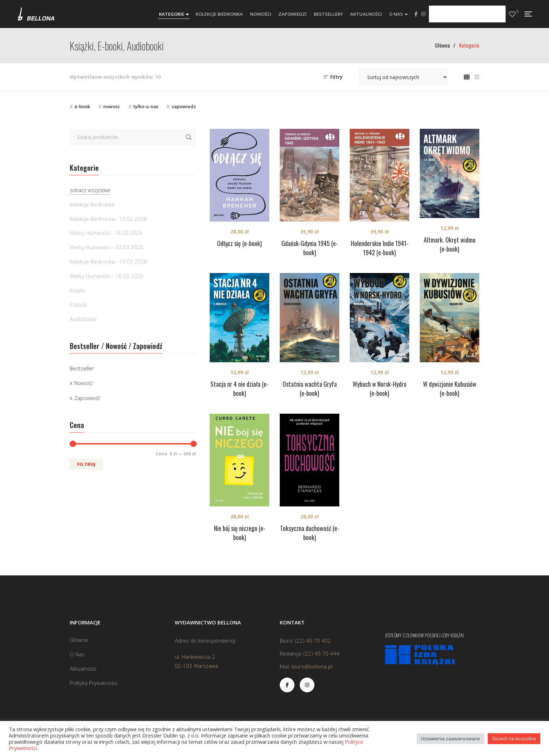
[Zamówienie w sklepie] (403, 77)
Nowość (84, 383)
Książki (77, 290)
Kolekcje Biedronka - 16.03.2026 (108, 261)
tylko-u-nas (146, 106)
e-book (82, 106)
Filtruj (86, 464)
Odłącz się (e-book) (239, 243)
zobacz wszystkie (90, 190)
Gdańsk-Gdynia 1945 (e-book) (310, 248)
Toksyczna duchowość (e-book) (310, 533)
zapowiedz (184, 106)
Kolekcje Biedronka (92, 204)
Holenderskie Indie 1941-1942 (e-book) (380, 248)
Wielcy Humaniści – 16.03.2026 (107, 276)
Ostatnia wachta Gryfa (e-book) (310, 388)
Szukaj (189, 137)
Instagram (423, 14)
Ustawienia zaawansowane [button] (450, 738)
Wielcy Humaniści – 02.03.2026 (107, 247)
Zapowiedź (87, 398)
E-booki (78, 304)
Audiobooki (83, 319)
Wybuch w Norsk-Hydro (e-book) (380, 388)
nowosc (112, 106)
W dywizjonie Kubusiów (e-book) (450, 388)
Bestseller (82, 368)
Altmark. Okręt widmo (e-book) (450, 244)
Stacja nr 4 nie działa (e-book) (239, 388)
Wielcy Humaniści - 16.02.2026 (106, 233)
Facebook (416, 14)
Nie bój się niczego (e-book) (240, 533)
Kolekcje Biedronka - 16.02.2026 (108, 219)
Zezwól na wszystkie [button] (514, 738)
